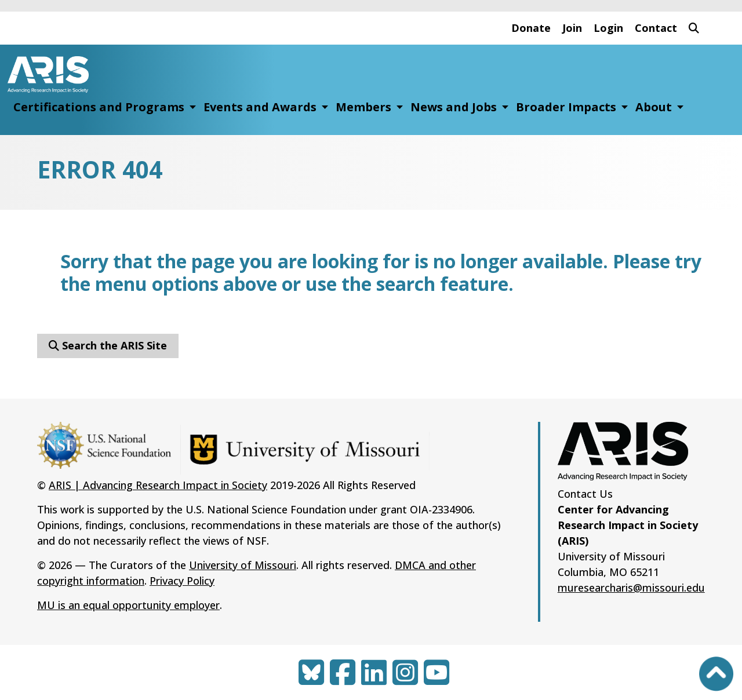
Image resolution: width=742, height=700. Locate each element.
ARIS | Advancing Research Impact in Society (158, 485)
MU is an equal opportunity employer (128, 605)
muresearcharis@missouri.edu (631, 588)
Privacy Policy (182, 581)
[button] (694, 28)
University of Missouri (243, 565)
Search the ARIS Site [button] (108, 345)
